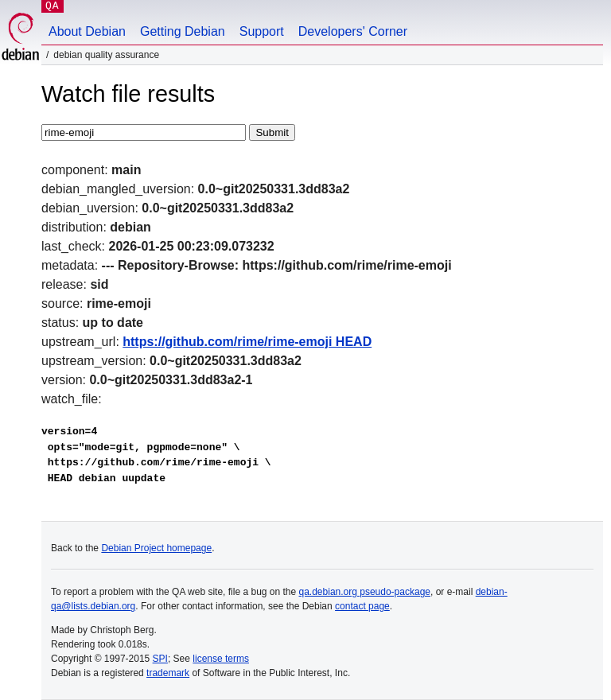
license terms (221, 659)
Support (262, 31)
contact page (362, 606)
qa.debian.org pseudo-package (365, 592)
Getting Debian (183, 31)
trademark (168, 673)
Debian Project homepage (156, 548)
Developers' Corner (353, 31)
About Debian (87, 31)
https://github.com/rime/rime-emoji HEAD (247, 342)
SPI (160, 659)
